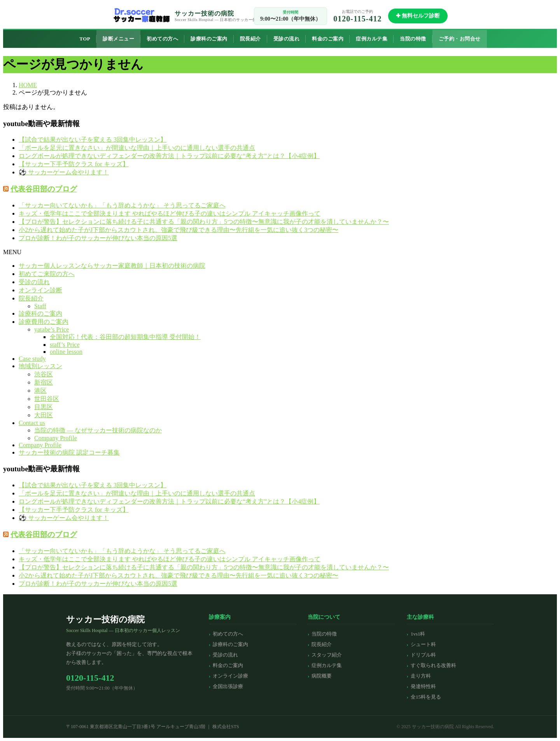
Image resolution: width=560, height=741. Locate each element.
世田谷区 (47, 399)
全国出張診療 (228, 686)
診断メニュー (118, 39)
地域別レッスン (40, 366)
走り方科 (421, 676)
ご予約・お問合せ (460, 39)
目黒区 (44, 407)
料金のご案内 (328, 39)
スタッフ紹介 (327, 655)
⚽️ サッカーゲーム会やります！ (64, 172)
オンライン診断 (40, 290)
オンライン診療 (230, 676)
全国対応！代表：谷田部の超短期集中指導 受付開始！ (125, 337)
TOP (85, 39)
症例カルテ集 (372, 39)
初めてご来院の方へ (47, 274)
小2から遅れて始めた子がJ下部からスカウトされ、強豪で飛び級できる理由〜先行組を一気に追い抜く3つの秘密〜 (178, 230)
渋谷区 (44, 374)
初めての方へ (162, 39)
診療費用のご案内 (44, 322)
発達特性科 (423, 686)
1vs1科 (418, 634)
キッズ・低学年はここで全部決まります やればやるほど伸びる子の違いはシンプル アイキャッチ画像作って (170, 213)
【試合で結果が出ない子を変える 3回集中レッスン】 (93, 140)
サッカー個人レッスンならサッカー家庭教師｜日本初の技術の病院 (112, 266)
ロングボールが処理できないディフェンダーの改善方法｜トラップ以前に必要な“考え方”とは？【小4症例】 (169, 156)
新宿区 (44, 382)
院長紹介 (250, 39)
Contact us (32, 423)
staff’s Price (65, 345)
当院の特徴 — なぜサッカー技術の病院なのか (98, 430)
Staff (40, 306)
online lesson (66, 352)
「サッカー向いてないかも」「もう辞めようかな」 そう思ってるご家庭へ (122, 205)
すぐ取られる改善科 (433, 665)
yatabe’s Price (52, 329)
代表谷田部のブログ (44, 189)
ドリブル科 (423, 655)
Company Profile (56, 438)
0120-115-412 (357, 19)
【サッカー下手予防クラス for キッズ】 (74, 164)
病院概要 (322, 676)
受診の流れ (287, 39)
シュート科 (423, 644)
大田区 (44, 415)
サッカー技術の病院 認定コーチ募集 (69, 452)
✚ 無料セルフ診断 (418, 16)
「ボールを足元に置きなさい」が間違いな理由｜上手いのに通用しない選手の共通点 (137, 148)
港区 (40, 391)
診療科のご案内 (209, 39)
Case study (32, 359)
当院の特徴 (413, 39)
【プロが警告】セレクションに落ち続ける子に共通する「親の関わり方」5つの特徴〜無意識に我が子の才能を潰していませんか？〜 (204, 222)
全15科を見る (426, 697)
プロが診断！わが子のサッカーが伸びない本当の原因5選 (98, 238)
